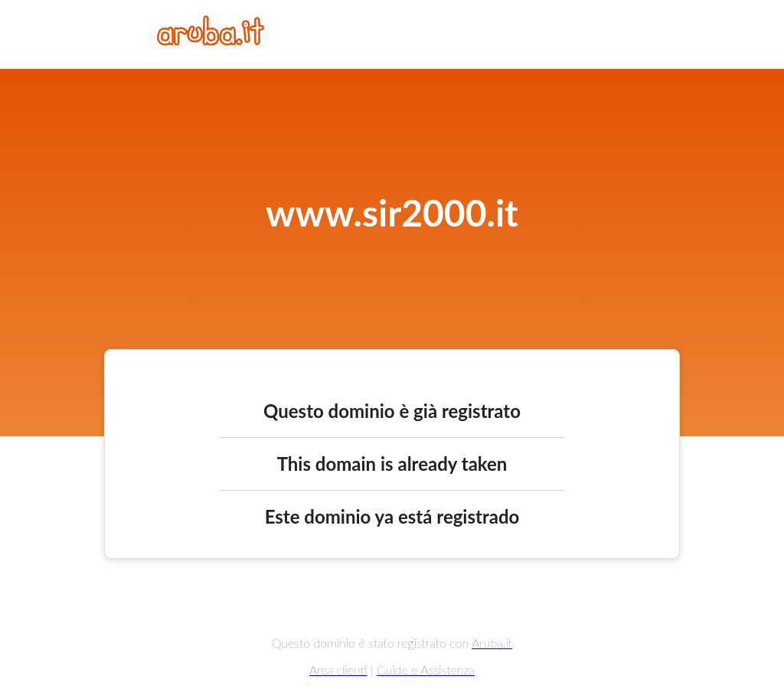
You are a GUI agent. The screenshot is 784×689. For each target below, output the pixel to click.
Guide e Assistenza (426, 669)
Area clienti (338, 669)
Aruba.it (492, 643)
